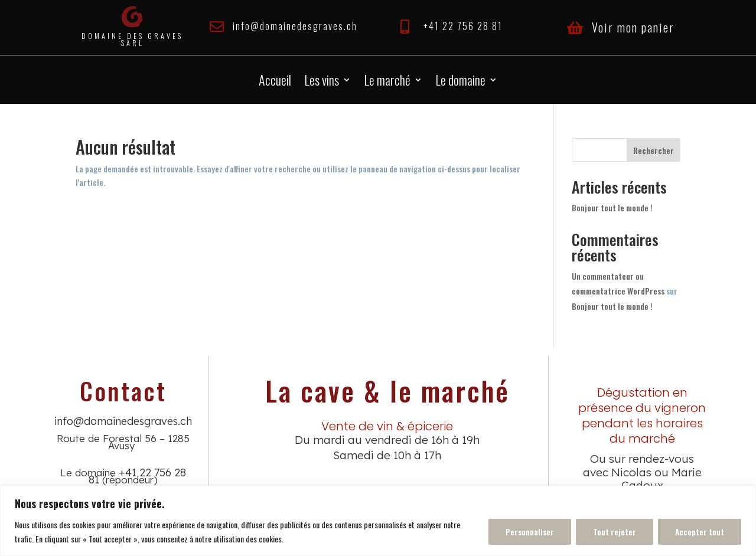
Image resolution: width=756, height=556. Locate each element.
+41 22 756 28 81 (463, 26)
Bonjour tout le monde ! (612, 207)
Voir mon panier (633, 27)
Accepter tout (700, 532)
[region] (378, 521)
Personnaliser (530, 532)
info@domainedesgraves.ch (295, 26)
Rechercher (654, 150)
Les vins (322, 82)
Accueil (275, 82)
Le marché (387, 82)
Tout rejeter (615, 532)
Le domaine (460, 82)
